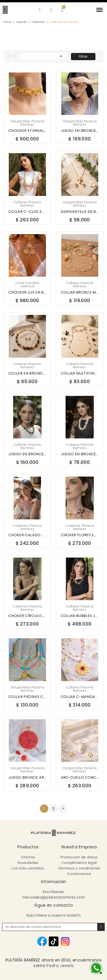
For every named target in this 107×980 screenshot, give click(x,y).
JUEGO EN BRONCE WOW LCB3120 (27, 454)
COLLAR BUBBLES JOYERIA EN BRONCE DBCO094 (80, 616)
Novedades (28, 863)
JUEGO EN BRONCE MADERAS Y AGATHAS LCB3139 (80, 454)
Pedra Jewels (60, 966)
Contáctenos (79, 874)
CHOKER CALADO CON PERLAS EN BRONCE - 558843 (27, 535)
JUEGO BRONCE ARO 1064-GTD (27, 778)
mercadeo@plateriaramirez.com (53, 897)
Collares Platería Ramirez (27, 204)
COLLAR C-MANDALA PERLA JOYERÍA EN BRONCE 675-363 (80, 697)
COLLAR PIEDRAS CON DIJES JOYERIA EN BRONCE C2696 (27, 697)
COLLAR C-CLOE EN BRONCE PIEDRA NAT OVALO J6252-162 (27, 212)
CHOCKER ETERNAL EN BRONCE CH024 (27, 131)
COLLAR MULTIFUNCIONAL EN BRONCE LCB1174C (80, 373)
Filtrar (83, 56)
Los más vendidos (28, 868)
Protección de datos (79, 857)
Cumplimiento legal (79, 863)
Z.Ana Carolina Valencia (27, 285)
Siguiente (63, 809)
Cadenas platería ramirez (27, 527)
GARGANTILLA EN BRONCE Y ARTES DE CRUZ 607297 (80, 212)
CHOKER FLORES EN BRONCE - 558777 (80, 535)
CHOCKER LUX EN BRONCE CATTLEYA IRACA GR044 (27, 292)
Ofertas (28, 857)
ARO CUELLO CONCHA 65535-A (80, 778)
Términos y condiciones (79, 868)
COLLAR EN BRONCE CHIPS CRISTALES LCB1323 (27, 373)
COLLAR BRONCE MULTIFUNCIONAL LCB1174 (80, 292)
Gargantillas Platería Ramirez (27, 123)
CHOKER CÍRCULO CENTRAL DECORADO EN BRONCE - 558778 (27, 616)
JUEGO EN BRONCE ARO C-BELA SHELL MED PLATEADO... (80, 131)
